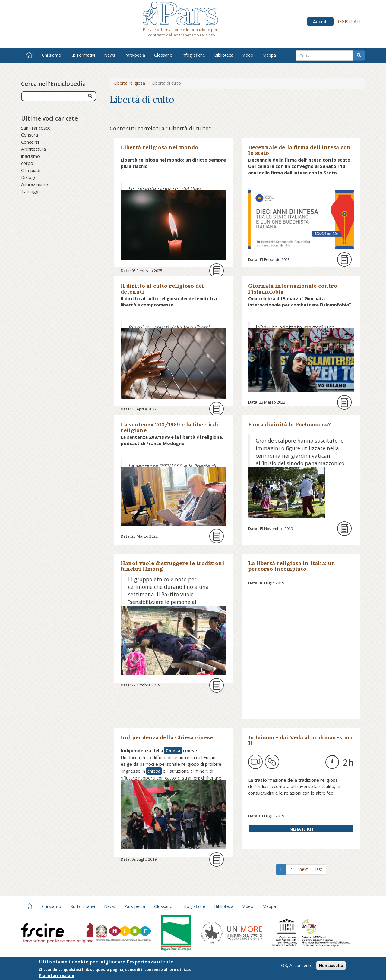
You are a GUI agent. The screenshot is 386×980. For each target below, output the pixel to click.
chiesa (154, 771)
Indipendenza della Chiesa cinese (167, 737)
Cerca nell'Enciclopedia (53, 84)
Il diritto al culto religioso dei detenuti (162, 289)
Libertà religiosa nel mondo (159, 147)
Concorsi (30, 142)
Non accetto (331, 966)
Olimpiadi (31, 170)
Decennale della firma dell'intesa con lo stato (299, 150)
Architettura (33, 149)
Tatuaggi (30, 191)
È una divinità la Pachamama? (289, 424)
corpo (27, 163)
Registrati (348, 22)
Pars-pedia (135, 55)
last (319, 869)
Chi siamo (52, 55)
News (110, 55)
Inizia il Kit (301, 829)
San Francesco (36, 128)
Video (248, 55)
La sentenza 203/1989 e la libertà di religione (169, 427)
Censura (30, 135)
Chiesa (173, 750)
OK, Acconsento (297, 965)
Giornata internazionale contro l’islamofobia (293, 289)
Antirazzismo (35, 184)
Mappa (269, 55)
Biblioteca (224, 55)
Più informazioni (56, 975)
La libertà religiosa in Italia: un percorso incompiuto (292, 566)
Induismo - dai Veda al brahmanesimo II (300, 740)
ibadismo (30, 156)
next (304, 869)
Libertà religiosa (130, 83)
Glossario (163, 55)
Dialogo (29, 177)
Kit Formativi (83, 55)
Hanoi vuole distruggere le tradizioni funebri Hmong (172, 566)
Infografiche (193, 55)
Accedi (320, 22)
